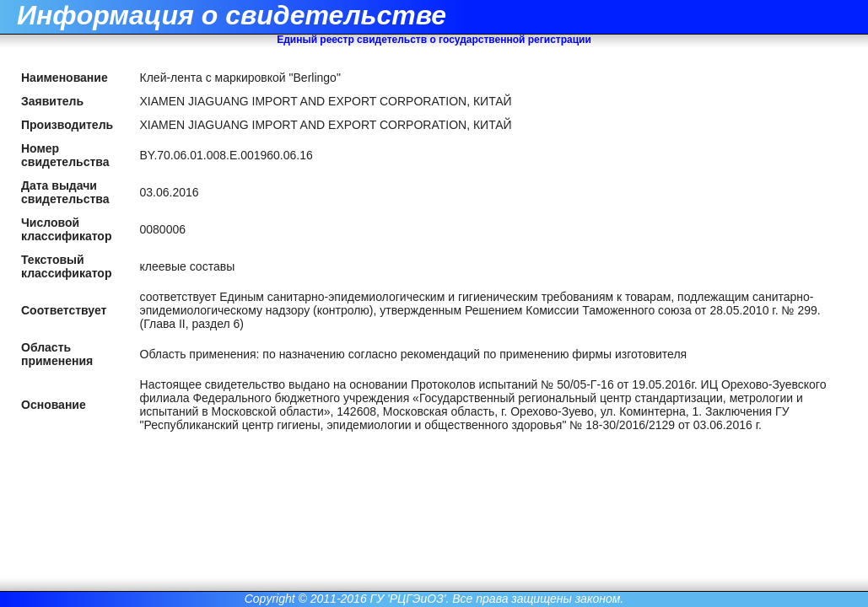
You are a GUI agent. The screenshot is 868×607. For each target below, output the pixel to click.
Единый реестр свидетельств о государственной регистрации (434, 40)
